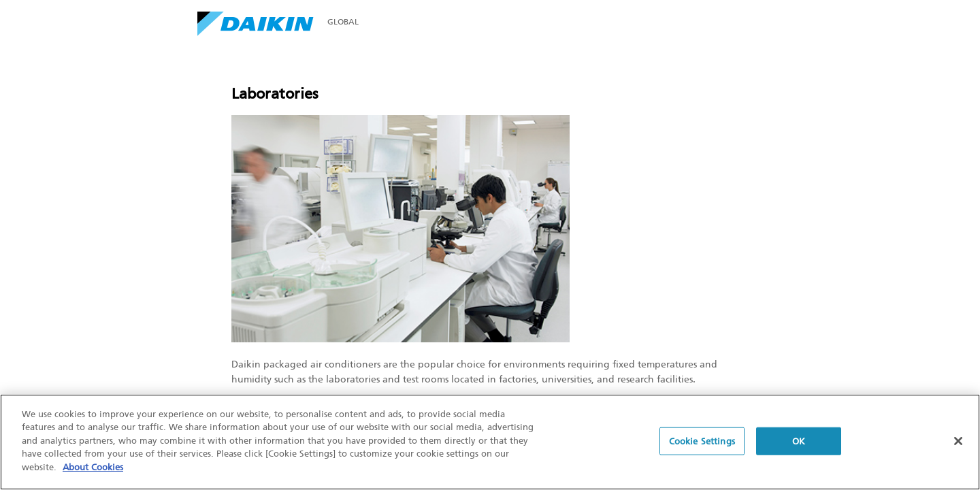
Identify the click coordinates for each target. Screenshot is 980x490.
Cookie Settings (702, 442)
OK (799, 442)
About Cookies (93, 469)
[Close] (958, 442)
